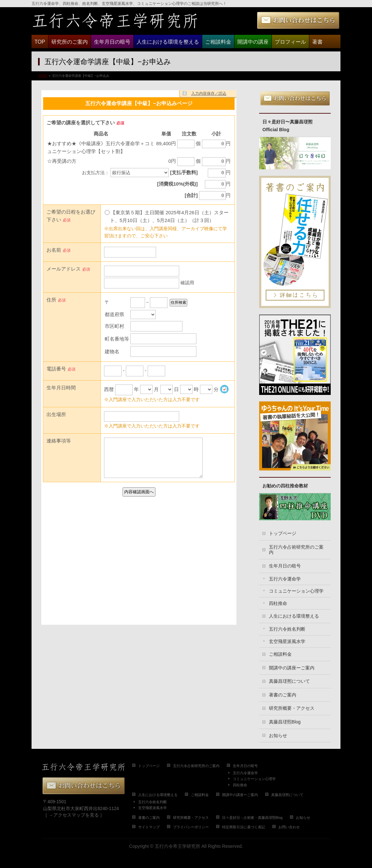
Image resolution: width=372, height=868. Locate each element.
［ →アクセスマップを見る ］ (74, 815)
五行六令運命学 (285, 579)
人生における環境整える (294, 616)
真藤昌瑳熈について (289, 681)
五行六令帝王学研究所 (178, 846)
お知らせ (278, 736)
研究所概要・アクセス (292, 708)
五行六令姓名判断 (287, 629)
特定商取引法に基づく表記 (244, 827)
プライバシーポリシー (191, 827)
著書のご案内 (283, 695)
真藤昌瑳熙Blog (285, 722)
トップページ (283, 533)
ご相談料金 (280, 654)
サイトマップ (149, 827)
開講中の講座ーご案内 (292, 668)
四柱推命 (278, 603)
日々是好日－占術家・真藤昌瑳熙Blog (252, 818)
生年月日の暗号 (285, 566)
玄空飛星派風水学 (287, 642)
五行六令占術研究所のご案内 (296, 550)
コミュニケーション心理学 (296, 591)
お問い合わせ (289, 827)
